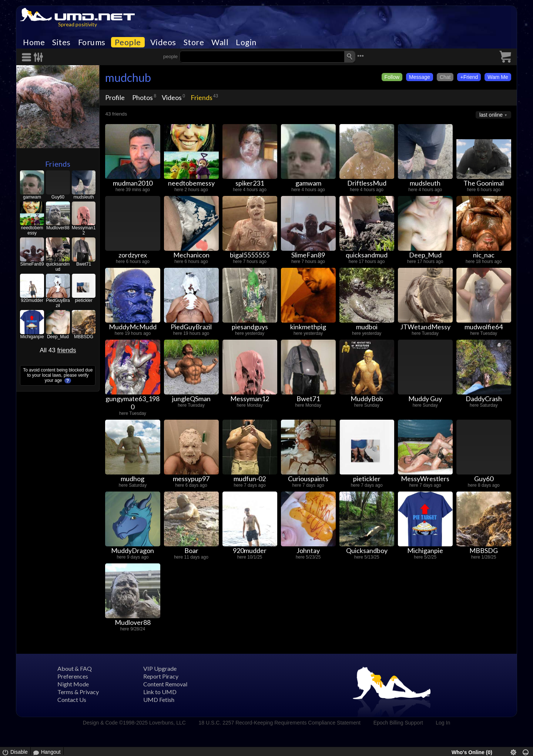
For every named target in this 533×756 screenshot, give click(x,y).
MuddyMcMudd (133, 327)
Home (34, 42)
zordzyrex (133, 255)
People (128, 42)
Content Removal (165, 684)
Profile (115, 97)
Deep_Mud (58, 337)
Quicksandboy (367, 550)
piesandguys (250, 327)
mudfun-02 (250, 479)
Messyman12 (84, 230)
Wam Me (498, 77)
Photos (143, 97)
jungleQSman (191, 399)
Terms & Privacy (78, 692)
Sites (61, 42)
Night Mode (73, 684)
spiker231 (250, 183)
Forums (92, 42)
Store (194, 42)
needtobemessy (32, 230)
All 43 (58, 350)
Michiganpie (32, 337)
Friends (58, 164)
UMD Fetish (159, 700)
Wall (220, 42)
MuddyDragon (133, 550)
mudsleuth (83, 197)
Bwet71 (84, 264)
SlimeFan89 (32, 264)
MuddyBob (367, 399)
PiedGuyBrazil (58, 303)
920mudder (32, 300)
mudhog (133, 479)
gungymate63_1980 (133, 403)
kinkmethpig (308, 327)
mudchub (128, 77)
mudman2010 (133, 183)
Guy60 (58, 197)
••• (361, 56)
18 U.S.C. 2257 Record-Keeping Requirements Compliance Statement (280, 723)
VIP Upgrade (160, 668)
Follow (392, 77)
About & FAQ (75, 668)
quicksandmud (58, 267)
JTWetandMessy (425, 327)
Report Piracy (161, 676)
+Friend (469, 77)
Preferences (73, 676)
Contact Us (72, 700)
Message (420, 77)
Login (246, 42)
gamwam (32, 197)
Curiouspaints (308, 479)
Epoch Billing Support (398, 723)
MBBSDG (84, 337)
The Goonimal (484, 183)
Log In (443, 723)
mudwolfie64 (484, 327)
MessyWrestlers (425, 479)
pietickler (83, 300)
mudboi (367, 327)
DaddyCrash (484, 399)
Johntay (308, 550)
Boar (191, 550)
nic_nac (484, 255)
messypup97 (191, 479)
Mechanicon (191, 255)
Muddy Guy (425, 399)
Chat (445, 77)
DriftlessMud (367, 183)
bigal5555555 (250, 255)
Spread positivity (78, 24)
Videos (163, 42)
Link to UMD (160, 692)
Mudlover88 (58, 228)
